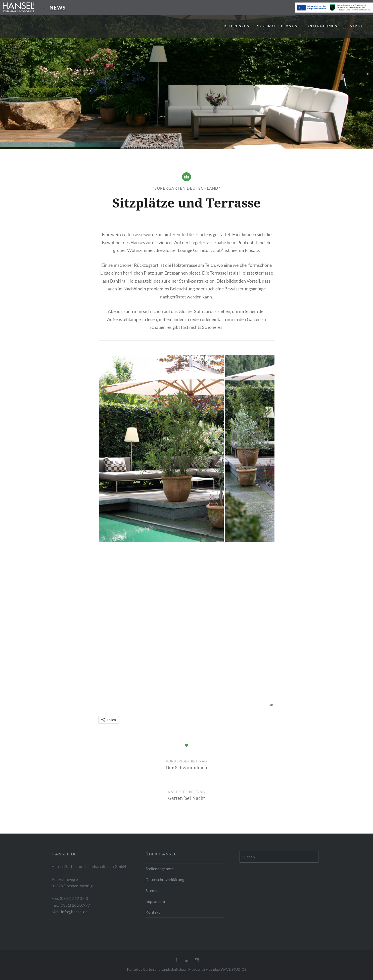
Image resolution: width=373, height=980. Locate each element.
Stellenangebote (160, 869)
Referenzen (237, 26)
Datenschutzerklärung (165, 879)
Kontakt (353, 26)
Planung (291, 26)
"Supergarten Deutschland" (187, 188)
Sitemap (153, 890)
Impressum (155, 901)
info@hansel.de (74, 912)
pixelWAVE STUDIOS (230, 969)
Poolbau (265, 26)
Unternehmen (322, 26)
